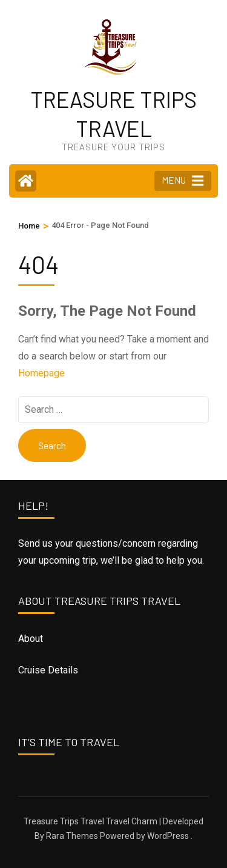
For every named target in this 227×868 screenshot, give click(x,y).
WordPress (168, 836)
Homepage (41, 373)
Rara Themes (72, 836)
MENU (183, 181)
